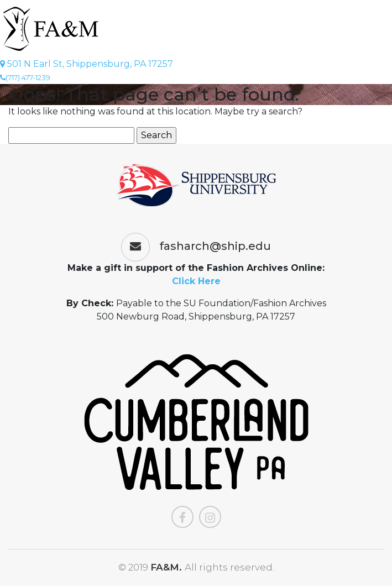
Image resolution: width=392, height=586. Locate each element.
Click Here (196, 281)
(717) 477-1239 (25, 77)
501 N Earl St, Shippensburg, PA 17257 (87, 64)
